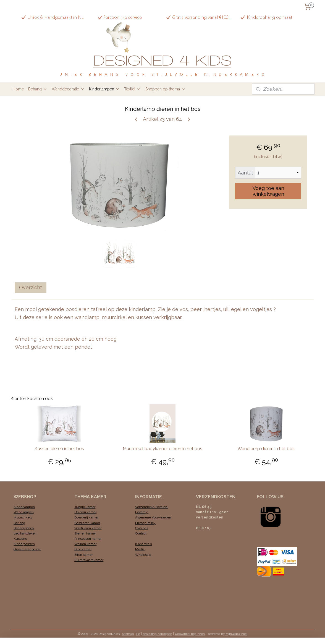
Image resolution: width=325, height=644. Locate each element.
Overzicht (31, 287)
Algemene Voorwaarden (153, 517)
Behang (38, 89)
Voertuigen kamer (88, 528)
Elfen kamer (83, 555)
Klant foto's (143, 544)
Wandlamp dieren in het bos (266, 449)
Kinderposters (24, 544)
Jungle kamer (85, 507)
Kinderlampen (104, 89)
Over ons (142, 528)
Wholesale (143, 555)
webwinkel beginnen (190, 634)
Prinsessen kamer (88, 539)
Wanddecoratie (68, 89)
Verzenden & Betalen (152, 507)
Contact (141, 533)
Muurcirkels (23, 517)
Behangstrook (24, 528)
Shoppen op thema (165, 89)
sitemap (128, 634)
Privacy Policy (145, 523)
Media (140, 549)
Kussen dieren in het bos (59, 449)
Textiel (133, 89)
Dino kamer (83, 549)
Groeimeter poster (27, 549)
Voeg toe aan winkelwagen (268, 191)
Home (18, 89)
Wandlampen (24, 512)
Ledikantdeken (25, 533)
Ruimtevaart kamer (89, 560)
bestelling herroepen (157, 634)
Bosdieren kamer (87, 523)
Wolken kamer (85, 544)
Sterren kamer (85, 533)
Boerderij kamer (86, 517)
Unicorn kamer (85, 512)
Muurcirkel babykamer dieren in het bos (162, 449)
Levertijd (142, 512)
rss (138, 634)
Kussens (20, 539)
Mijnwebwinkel (236, 634)
